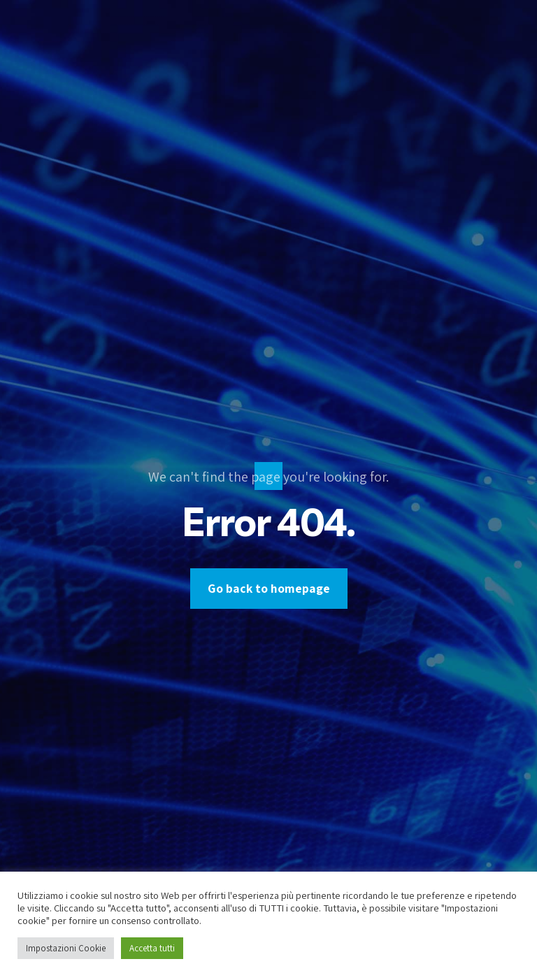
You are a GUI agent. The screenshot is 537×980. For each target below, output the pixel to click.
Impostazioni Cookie (66, 948)
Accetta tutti (152, 948)
